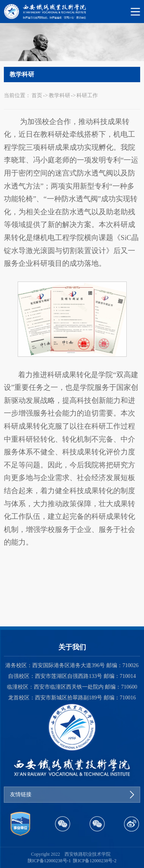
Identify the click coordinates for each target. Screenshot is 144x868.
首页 (37, 95)
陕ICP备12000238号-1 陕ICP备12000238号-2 (72, 861)
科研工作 (87, 95)
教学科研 (60, 95)
